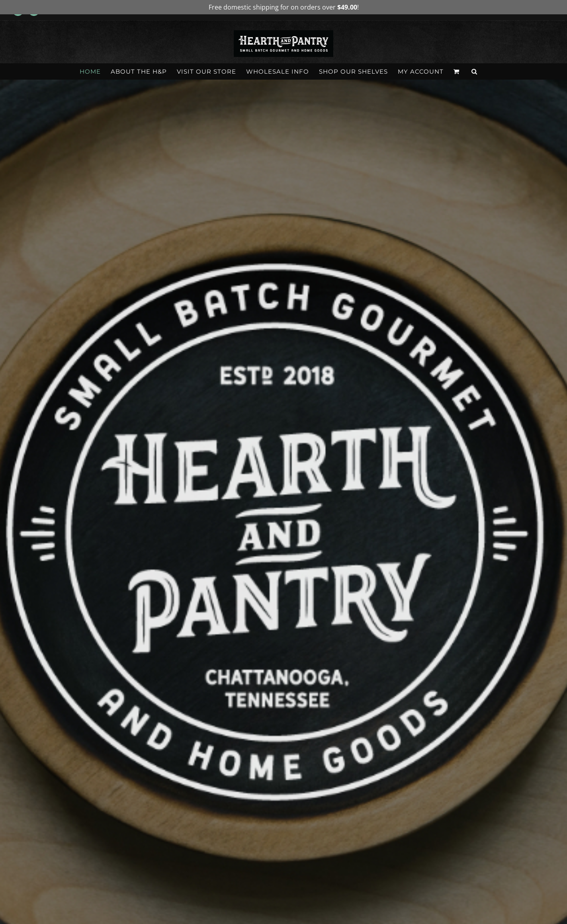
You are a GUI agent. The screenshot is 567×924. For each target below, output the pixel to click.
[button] (474, 71)
